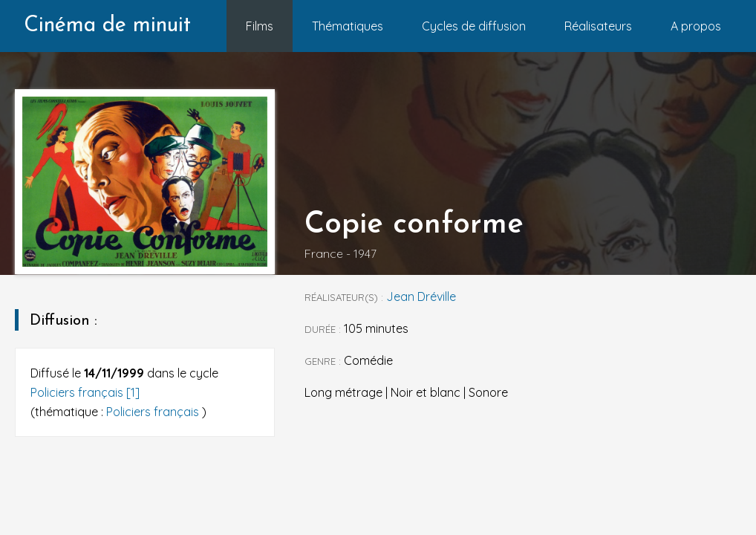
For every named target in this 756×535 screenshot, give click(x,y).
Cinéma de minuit (107, 26)
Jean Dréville (421, 296)
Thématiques (348, 26)
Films (260, 26)
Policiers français (154, 412)
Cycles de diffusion (474, 26)
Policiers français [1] (85, 392)
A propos (696, 26)
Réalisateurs (598, 26)
